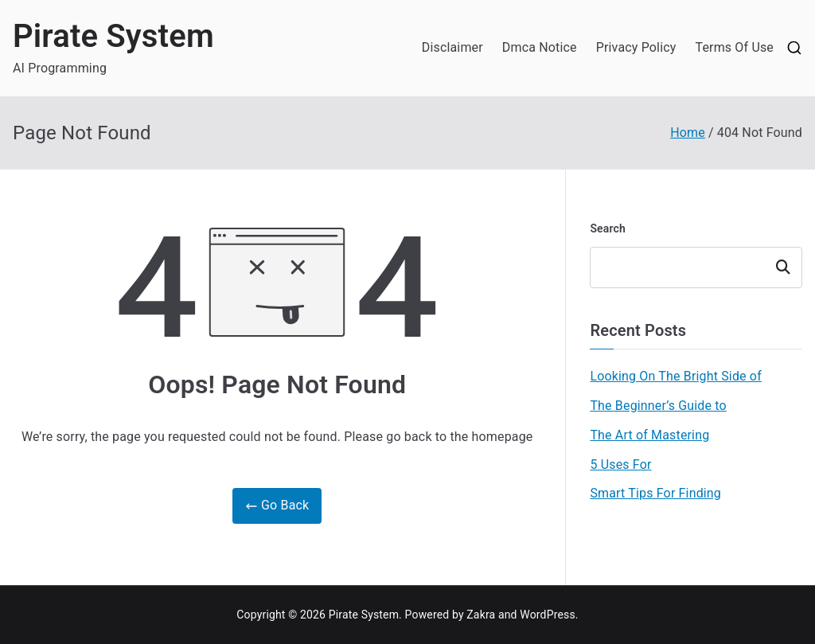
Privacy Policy (636, 47)
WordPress (547, 615)
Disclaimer (452, 47)
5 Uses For (620, 464)
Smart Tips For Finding (655, 493)
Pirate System (113, 36)
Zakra (481, 615)
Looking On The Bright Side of (675, 376)
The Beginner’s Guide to (658, 406)
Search (608, 228)
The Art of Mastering (649, 435)
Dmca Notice (540, 47)
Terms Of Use (734, 47)
